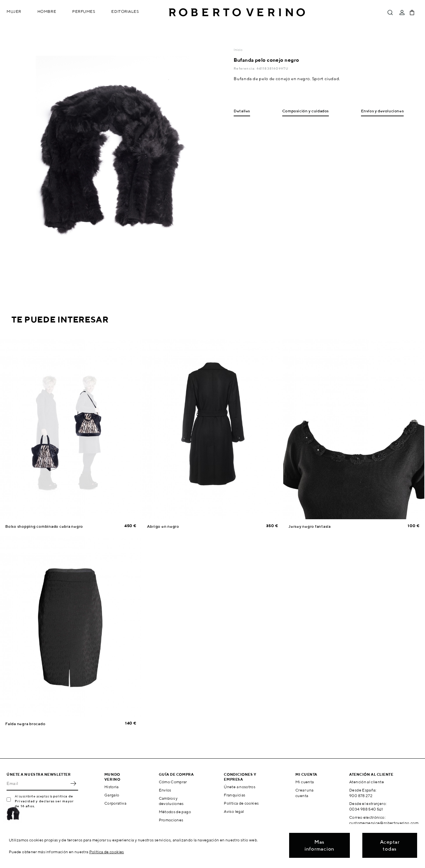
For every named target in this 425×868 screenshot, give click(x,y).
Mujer (14, 11)
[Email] (37, 783)
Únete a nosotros (240, 787)
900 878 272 (361, 796)
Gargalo (112, 795)
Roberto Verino (237, 12)
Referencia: (245, 68)
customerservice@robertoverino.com (384, 823)
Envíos (165, 790)
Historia (112, 787)
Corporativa (115, 803)
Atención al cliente (367, 782)
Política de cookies (241, 803)
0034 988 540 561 (366, 809)
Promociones (171, 820)
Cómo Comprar (173, 782)
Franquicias (234, 795)
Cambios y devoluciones (171, 801)
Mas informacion (319, 845)
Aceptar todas (390, 845)
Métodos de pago (175, 812)
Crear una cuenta (304, 793)
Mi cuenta (305, 782)
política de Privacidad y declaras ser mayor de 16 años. (44, 801)
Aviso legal (234, 811)
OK (73, 783)
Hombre (47, 11)
